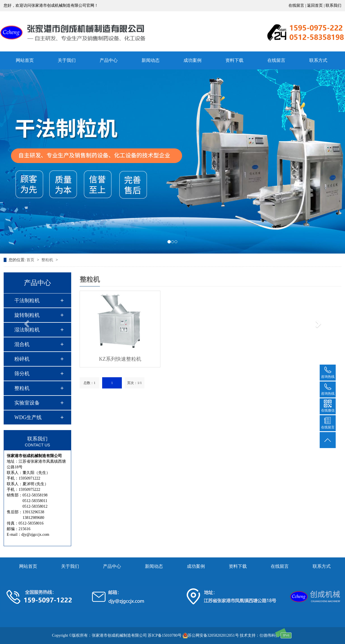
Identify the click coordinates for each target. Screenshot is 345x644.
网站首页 (28, 566)
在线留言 (276, 60)
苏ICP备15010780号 (165, 635)
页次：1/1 (134, 383)
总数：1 (89, 383)
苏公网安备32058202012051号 (211, 635)
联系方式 (322, 566)
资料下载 (234, 60)
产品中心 (109, 60)
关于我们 (67, 60)
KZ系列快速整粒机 (120, 359)
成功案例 (192, 60)
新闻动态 (151, 60)
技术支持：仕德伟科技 (259, 635)
